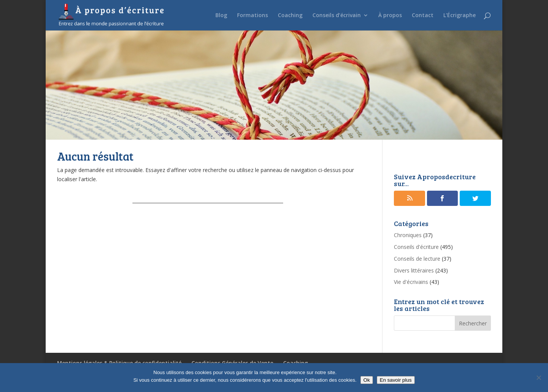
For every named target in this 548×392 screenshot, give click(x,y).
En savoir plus (396, 380)
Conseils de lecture (417, 259)
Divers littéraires (414, 270)
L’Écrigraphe (460, 16)
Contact (423, 16)
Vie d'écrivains (411, 282)
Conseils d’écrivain (337, 16)
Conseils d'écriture (416, 247)
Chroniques (408, 235)
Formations (252, 16)
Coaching (290, 16)
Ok (367, 380)
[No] (538, 378)
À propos (390, 16)
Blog (221, 16)
